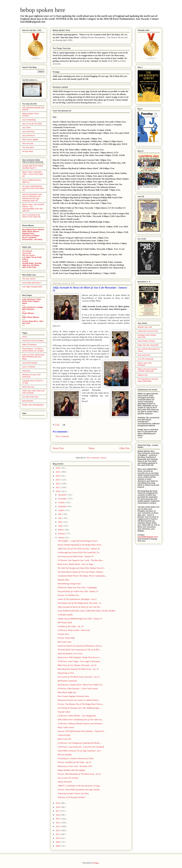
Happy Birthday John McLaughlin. (72, 770)
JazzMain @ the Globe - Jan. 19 (70, 626)
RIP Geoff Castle (64, 642)
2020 (58, 491)
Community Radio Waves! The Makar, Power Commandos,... (82, 576)
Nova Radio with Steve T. (32, 283)
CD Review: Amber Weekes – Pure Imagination (77, 716)
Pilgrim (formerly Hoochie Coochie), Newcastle (147, 370)
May (60, 522)
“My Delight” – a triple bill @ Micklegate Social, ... (78, 541)
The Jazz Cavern (29, 279)
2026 (58, 468)
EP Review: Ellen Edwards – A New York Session (78, 689)
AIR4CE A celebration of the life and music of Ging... (79, 786)
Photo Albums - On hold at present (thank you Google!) (33, 350)
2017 (58, 811)
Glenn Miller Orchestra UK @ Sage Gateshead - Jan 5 (79, 751)
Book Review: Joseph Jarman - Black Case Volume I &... (80, 685)
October (62, 503)
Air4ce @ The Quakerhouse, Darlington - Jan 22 (77, 599)
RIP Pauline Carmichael (67, 681)
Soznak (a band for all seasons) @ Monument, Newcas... (80, 646)
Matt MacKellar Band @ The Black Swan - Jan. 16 (78, 669)
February (62, 534)
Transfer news (63, 634)
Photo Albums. (28, 313)
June (60, 518)
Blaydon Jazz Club (145, 327)
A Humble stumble (65, 615)
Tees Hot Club (28, 144)
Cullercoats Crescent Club (148, 331)
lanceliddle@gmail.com (147, 537)
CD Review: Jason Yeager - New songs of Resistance (79, 661)
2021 (58, 487)
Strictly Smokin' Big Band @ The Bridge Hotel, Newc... (80, 545)
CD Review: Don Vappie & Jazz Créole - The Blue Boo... (81, 560)
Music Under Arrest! (66, 727)
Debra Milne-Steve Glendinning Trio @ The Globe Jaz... (80, 720)
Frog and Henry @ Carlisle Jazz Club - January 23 (78, 591)
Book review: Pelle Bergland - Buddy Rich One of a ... (79, 657)
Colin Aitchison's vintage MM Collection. (33, 308)
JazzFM (25, 261)
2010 (58, 838)
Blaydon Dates (64, 580)
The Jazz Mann (28, 147)
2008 (58, 846)
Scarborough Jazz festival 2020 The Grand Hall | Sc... (79, 552)
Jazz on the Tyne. (29, 267)
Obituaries (26, 371)
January (61, 538)
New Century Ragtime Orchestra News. (74, 696)
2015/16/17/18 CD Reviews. (33, 341)
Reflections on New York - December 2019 (75, 766)
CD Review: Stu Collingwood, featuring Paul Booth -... (80, 743)
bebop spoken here (43, 10)
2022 (58, 484)
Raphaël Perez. (28, 233)
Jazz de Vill (26, 253)
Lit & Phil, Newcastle (146, 359)
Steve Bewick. (27, 251)
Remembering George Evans (69, 584)
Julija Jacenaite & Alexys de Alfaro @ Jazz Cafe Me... (79, 607)
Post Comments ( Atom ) (97, 458)
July (60, 514)
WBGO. (25, 259)
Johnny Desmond (65, 782)
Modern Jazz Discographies (33, 405)
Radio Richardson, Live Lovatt (70, 654)
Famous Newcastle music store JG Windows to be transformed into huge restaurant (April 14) (32, 197)
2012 (58, 830)
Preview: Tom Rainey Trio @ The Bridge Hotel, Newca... (81, 704)
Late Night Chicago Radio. (32, 257)
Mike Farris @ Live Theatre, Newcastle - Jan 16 (77, 665)
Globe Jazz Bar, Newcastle (148, 345)
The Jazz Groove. (29, 255)
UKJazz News (28, 151)
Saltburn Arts (143, 375)
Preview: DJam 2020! (66, 638)
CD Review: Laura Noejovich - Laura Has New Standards (81, 747)
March (61, 530)
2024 (58, 476)
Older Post (125, 448)
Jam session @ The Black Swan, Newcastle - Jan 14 (78, 677)
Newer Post (58, 448)
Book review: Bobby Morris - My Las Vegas (75, 564)
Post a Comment (62, 436)
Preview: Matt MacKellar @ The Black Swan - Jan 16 (79, 774)
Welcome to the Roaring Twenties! (71, 797)
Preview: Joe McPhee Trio (68, 595)
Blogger (96, 863)
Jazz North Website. (30, 363)
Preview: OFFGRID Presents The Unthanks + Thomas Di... (81, 731)
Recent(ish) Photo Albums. (33, 229)
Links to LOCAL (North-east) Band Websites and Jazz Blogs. (33, 357)
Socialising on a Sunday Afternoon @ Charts (76, 758)
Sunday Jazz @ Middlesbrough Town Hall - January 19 (80, 619)
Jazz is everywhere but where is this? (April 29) (31, 216)
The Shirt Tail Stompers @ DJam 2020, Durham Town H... (81, 568)
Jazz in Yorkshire (29, 367)
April (60, 526)
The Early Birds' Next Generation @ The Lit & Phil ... (79, 650)
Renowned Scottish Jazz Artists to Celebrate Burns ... (79, 700)
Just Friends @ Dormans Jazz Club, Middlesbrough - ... (80, 708)
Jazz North (26, 128)
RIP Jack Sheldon (65, 755)
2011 (58, 834)
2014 (58, 823)
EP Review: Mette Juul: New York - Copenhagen (77, 587)
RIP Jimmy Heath (65, 623)
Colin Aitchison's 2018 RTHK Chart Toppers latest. (31, 301)
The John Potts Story (30, 397)
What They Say (28, 387)
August (61, 510)
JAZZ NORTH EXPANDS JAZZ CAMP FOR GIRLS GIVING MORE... (87, 611)
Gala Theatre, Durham (146, 341)
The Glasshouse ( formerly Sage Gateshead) (148, 380)
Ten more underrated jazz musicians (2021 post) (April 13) (33, 188)
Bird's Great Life (64, 739)
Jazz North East (28, 132)
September (63, 506)
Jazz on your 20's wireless (68, 778)
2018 (58, 807)
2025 (58, 472)
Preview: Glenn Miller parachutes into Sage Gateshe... (79, 790)
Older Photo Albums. (31, 231)
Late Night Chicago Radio (32, 287)
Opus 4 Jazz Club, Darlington (145, 364)
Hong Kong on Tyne (66, 673)
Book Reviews (28, 401)
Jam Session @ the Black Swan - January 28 (75, 556)
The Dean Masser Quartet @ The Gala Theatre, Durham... (81, 572)
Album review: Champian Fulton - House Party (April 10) (33, 174)
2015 (58, 819)
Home (92, 448)
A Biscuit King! (64, 735)
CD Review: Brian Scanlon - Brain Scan (74, 630)
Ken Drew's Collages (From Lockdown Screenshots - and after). (32, 237)
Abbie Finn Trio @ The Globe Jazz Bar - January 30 (79, 549)
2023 (58, 480)
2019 (58, 803)
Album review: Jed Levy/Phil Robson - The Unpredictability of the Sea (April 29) (33, 208)
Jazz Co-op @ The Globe (32, 124)
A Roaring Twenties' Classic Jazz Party (73, 793)
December (62, 495)
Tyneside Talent (64, 712)
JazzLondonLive (29, 136)
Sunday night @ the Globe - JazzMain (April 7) (33, 167)
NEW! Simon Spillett (30, 140)
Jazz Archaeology (29, 120)
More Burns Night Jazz (67, 692)
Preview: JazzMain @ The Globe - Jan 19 (74, 762)
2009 (58, 842)
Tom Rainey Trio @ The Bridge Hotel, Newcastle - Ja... (80, 603)
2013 (58, 826)
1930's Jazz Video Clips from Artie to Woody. (33, 392)
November (63, 499)
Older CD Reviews (29, 345)
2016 (58, 815)
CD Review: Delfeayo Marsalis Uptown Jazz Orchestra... (81, 724)
